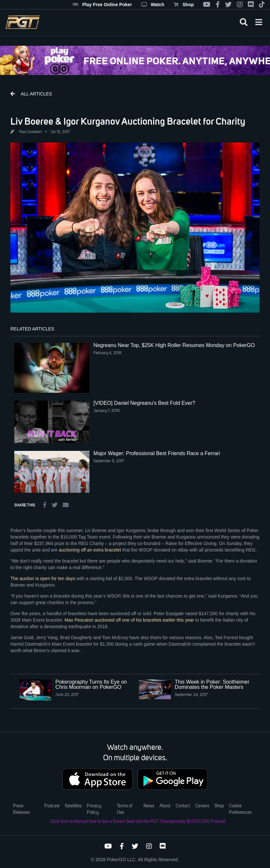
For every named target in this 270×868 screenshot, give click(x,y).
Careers (202, 806)
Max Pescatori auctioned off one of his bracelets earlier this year (129, 620)
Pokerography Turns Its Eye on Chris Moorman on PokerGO (91, 684)
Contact (183, 806)
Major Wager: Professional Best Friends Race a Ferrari (157, 453)
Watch (153, 5)
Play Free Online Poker (102, 5)
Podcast (52, 806)
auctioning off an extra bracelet (90, 550)
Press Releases (21, 809)
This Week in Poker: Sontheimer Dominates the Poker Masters (212, 684)
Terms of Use (125, 809)
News (149, 806)
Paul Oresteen (30, 132)
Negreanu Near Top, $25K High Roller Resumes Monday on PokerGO (174, 345)
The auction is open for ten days (43, 578)
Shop (184, 5)
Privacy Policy (94, 809)
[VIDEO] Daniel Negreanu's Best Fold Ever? (144, 403)
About (165, 806)
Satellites (73, 806)
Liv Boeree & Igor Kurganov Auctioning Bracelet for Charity (128, 121)
